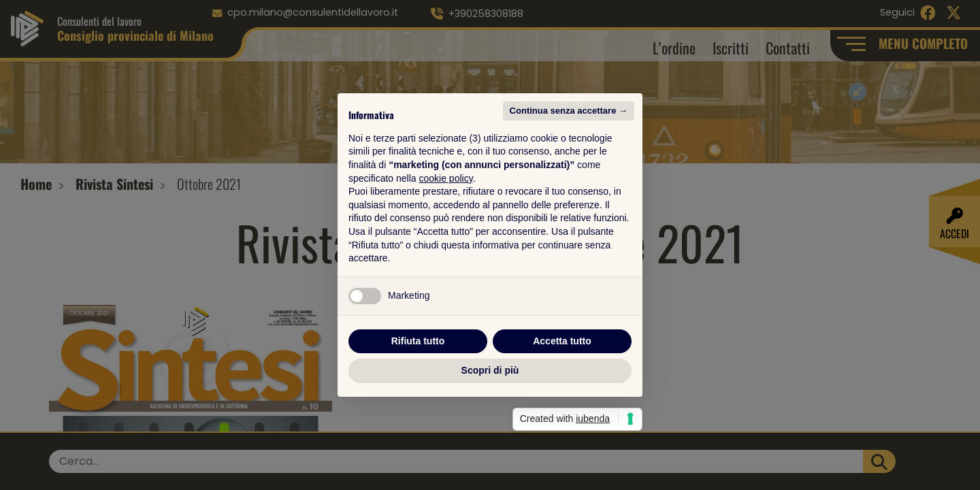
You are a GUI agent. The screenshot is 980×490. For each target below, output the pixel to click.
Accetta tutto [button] (562, 341)
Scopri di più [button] (490, 370)
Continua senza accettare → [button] (569, 111)
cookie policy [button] (446, 178)
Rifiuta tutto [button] (418, 341)
